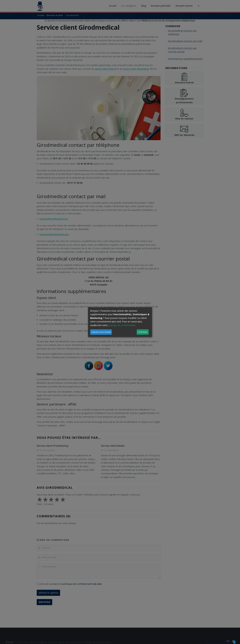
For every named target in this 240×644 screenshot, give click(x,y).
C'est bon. (143, 332)
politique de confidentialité (122, 325)
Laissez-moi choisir (101, 332)
